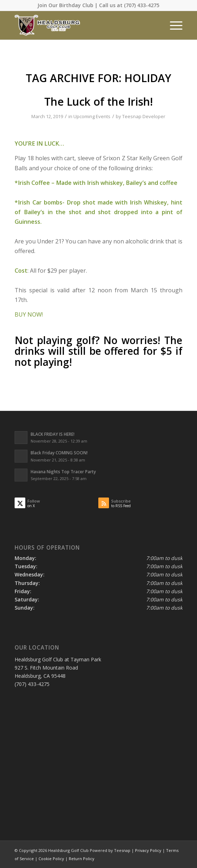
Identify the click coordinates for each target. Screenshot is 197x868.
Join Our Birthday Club (65, 5)
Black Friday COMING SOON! (59, 453)
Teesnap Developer (144, 116)
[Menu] (173, 25)
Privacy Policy (148, 850)
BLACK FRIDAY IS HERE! (53, 434)
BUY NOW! (29, 314)
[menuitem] (173, 25)
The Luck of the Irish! (98, 102)
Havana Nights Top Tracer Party (63, 471)
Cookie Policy (51, 859)
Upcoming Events (92, 116)
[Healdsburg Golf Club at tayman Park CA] (82, 25)
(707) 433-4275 (142, 5)
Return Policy (82, 859)
